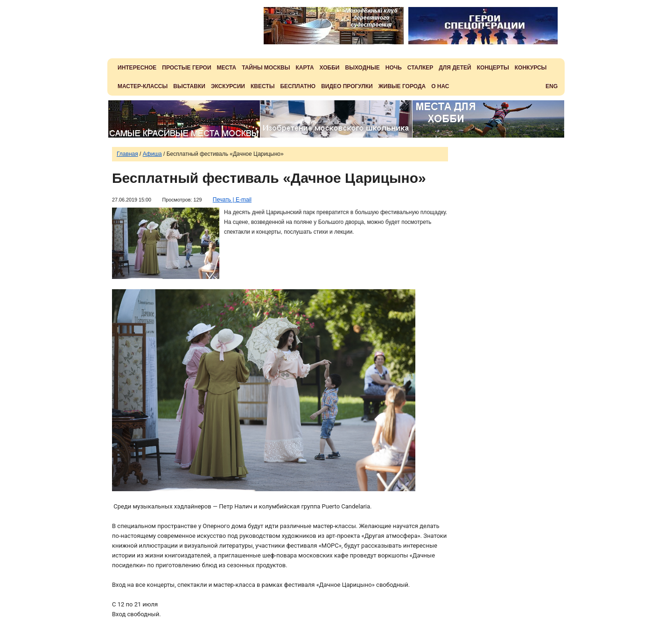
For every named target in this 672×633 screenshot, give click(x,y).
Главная (127, 154)
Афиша (152, 154)
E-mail (243, 200)
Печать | (224, 200)
